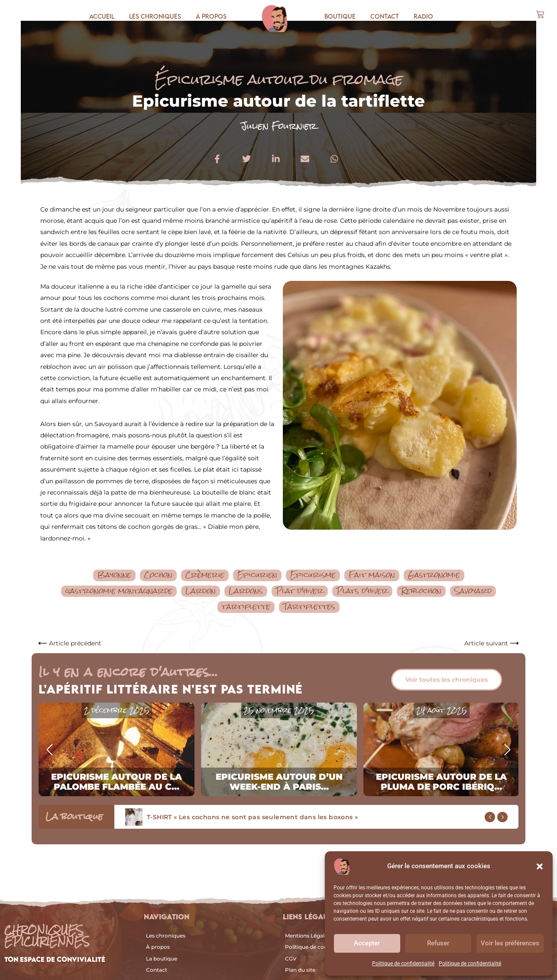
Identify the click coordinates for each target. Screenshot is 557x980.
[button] (540, 866)
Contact (385, 16)
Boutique (340, 16)
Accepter (367, 943)
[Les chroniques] (209, 936)
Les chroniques (155, 16)
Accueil (102, 16)
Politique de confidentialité (403, 964)
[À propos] (209, 947)
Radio (423, 16)
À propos (211, 16)
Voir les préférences (510, 943)
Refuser (438, 943)
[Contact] (209, 970)
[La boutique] (209, 959)
